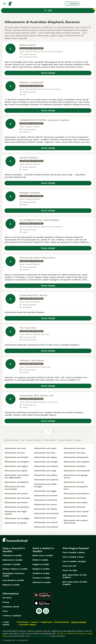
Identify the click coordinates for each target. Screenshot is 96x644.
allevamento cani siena (74, 448)
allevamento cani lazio (45, 453)
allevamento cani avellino (76, 503)
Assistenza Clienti (11, 607)
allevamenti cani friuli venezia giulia (15, 488)
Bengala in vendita (41, 569)
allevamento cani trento (75, 498)
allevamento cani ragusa (45, 457)
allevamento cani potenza (46, 527)
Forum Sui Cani (69, 566)
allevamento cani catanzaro (77, 494)
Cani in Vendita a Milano (74, 552)
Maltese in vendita (11, 585)
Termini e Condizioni (12, 616)
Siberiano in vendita (42, 582)
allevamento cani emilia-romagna (46, 485)
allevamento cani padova (46, 475)
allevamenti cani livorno (45, 518)
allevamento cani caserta (75, 516)
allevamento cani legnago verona (76, 476)
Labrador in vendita (11, 564)
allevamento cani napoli (45, 448)
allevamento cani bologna (16, 457)
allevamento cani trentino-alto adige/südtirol (17, 476)
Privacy (6, 602)
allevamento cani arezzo (45, 505)
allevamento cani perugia (46, 462)
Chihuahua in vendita (12, 555)
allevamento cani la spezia (76, 511)
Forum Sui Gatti (70, 570)
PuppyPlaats (46, 622)
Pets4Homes (22, 622)
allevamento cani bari (15, 453)
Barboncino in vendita (12, 560)
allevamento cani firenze (46, 500)
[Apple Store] (42, 603)
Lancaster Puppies (28, 625)
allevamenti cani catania (16, 471)
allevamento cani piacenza (76, 457)
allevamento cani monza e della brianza (76, 522)
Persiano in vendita (41, 578)
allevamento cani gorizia (16, 523)
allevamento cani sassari (16, 503)
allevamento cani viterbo (46, 509)
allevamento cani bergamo (17, 462)
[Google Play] (43, 595)
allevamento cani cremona (46, 513)
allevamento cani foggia (45, 491)
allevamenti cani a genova (46, 480)
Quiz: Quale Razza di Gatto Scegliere (75, 583)
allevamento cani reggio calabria (16, 513)
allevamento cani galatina (16, 482)
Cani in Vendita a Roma (73, 557)
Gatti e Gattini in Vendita (43, 550)
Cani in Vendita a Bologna (74, 561)
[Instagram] (46, 611)
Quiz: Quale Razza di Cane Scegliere (75, 576)
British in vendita (40, 560)
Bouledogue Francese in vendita (13, 575)
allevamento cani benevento (77, 471)
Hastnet (34, 622)
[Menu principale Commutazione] (4, 4)
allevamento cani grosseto (17, 507)
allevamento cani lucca (74, 453)
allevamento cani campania (76, 462)
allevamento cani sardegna (17, 518)
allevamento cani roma (15, 448)
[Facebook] (39, 611)
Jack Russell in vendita (13, 580)
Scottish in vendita (41, 573)
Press (5, 611)
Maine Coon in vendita (43, 555)
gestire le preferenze (39, 636)
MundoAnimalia (62, 622)
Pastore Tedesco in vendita (15, 569)
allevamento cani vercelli (46, 522)
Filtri (70, 10)
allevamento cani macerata (17, 498)
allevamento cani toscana (46, 466)
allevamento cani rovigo (45, 471)
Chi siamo (7, 598)
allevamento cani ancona (46, 496)
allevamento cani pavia (74, 507)
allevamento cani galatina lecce (76, 488)
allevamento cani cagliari (16, 466)
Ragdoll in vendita (41, 564)
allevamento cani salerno (16, 494)
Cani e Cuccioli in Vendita (14, 550)
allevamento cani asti (74, 482)
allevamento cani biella (75, 466)
